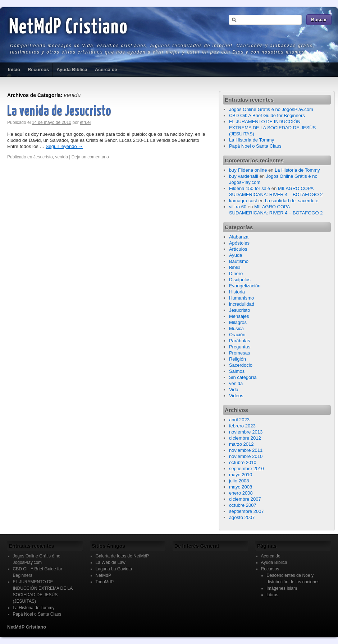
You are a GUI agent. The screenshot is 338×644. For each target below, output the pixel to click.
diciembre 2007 (245, 499)
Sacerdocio (241, 365)
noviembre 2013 (246, 432)
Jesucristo (43, 157)
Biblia (235, 267)
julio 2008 (239, 481)
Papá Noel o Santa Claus (255, 146)
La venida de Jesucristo (59, 112)
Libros (272, 595)
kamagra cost (243, 201)
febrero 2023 (242, 426)
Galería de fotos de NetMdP (122, 556)
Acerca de (106, 70)
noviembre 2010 (246, 456)
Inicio (14, 70)
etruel (85, 122)
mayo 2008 (241, 487)
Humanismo (241, 298)
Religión (237, 359)
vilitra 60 (238, 207)
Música (236, 328)
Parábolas (240, 341)
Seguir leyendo (64, 146)
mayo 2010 (241, 475)
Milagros (238, 322)
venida (61, 157)
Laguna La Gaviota (114, 569)
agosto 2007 (242, 517)
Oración (237, 335)
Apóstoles (239, 243)
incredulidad (242, 304)
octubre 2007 (243, 505)
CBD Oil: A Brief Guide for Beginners (267, 115)
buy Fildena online (248, 170)
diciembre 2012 (245, 438)
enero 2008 (241, 493)
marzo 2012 (241, 444)
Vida (234, 390)
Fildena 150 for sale (250, 188)
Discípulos (240, 280)
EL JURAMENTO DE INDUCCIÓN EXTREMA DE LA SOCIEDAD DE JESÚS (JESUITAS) (272, 128)
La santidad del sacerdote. (293, 201)
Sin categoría (243, 377)
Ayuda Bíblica (72, 70)
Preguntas (240, 347)
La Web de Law (111, 562)
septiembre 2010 (246, 469)
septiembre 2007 (246, 511)
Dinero (236, 274)
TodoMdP (105, 582)
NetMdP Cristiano (68, 28)
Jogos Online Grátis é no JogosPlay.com (271, 109)
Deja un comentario (90, 157)
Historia (237, 292)
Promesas (240, 353)
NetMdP (103, 575)
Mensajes (239, 316)
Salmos (237, 371)
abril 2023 (239, 420)
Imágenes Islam (282, 588)
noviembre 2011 (246, 450)
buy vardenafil (244, 176)
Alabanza (239, 237)
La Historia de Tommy (252, 140)
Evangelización (245, 286)
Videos (236, 396)
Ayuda (236, 255)
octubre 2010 (243, 462)
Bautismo (239, 261)
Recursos (38, 70)
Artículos (238, 249)
